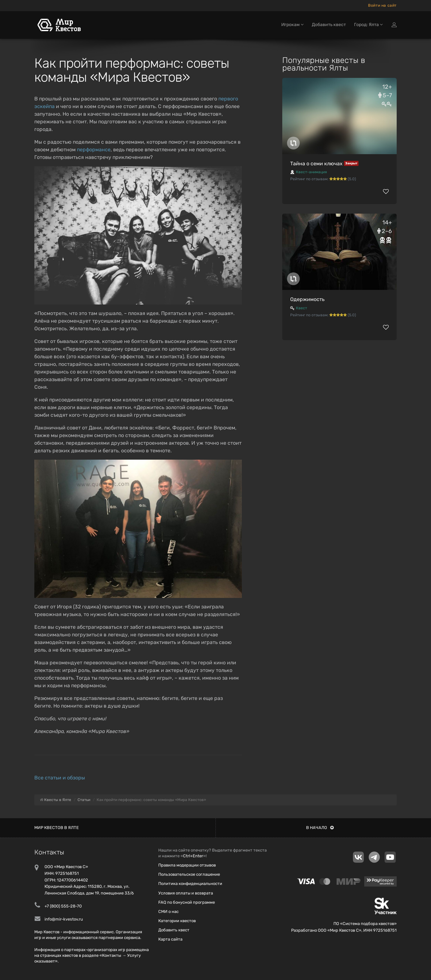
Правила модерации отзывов (187, 865)
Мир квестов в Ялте (57, 828)
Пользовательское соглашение (189, 874)
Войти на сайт (382, 5)
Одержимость (307, 299)
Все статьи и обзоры (60, 778)
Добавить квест (329, 25)
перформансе (94, 150)
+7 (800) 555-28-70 (63, 906)
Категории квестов (177, 921)
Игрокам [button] (292, 25)
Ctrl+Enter (193, 856)
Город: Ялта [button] (368, 25)
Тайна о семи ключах (316, 164)
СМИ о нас (168, 911)
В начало (320, 828)
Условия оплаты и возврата (186, 893)
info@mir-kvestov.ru (64, 919)
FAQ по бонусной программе (187, 902)
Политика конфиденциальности (190, 884)
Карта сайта (170, 939)
